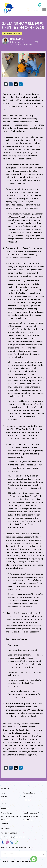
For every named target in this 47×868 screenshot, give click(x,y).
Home (3, 793)
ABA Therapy (5, 820)
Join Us (3, 803)
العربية (36, 10)
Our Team (4, 800)
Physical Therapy (6, 813)
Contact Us (27, 800)
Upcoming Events (29, 793)
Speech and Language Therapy (33, 813)
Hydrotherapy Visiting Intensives (11, 816)
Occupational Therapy (31, 816)
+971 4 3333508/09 (10, 833)
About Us (4, 796)
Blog (25, 796)
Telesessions (5, 823)
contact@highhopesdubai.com (15, 837)
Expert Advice (28, 820)
